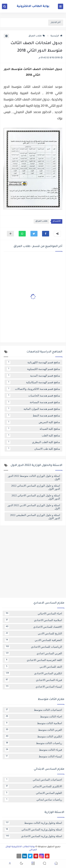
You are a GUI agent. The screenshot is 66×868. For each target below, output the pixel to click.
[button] (46, 234)
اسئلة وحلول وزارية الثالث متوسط (33, 823)
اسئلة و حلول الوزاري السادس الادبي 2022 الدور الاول (34, 507)
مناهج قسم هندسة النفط (33, 416)
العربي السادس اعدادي (33, 653)
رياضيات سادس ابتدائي (33, 800)
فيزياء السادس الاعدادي (33, 680)
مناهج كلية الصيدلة (33, 429)
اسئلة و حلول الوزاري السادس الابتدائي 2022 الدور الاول (36, 487)
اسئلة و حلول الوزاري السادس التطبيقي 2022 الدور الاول (35, 517)
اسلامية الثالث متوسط (33, 723)
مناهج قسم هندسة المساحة (33, 402)
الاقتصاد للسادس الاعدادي (33, 627)
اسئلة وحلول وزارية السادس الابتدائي (33, 830)
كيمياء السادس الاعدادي (33, 687)
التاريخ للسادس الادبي (33, 633)
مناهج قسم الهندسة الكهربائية (33, 362)
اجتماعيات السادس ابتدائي (33, 780)
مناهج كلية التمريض (33, 422)
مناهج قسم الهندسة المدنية (33, 376)
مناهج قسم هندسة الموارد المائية (33, 409)
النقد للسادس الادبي (33, 667)
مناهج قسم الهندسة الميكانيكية (33, 382)
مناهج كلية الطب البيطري (33, 442)
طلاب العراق (37, 36)
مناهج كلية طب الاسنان (33, 449)
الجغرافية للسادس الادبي (33, 640)
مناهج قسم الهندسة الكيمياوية (33, 369)
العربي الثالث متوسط (33, 730)
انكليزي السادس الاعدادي (33, 673)
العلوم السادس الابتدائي (33, 793)
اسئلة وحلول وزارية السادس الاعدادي (33, 836)
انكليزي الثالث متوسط (33, 736)
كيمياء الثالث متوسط (33, 756)
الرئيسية (56, 36)
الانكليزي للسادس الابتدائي (33, 786)
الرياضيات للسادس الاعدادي (33, 647)
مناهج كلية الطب (33, 435)
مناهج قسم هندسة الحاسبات (33, 396)
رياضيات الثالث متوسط (33, 743)
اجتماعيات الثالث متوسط (33, 710)
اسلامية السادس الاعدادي (33, 620)
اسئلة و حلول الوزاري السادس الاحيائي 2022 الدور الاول (36, 497)
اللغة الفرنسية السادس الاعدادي (33, 660)
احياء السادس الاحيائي (33, 614)
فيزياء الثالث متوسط (33, 750)
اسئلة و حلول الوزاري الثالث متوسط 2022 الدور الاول (34, 477)
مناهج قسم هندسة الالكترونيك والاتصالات (33, 389)
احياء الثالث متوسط (33, 717)
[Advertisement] (33, 563)
